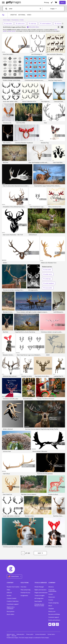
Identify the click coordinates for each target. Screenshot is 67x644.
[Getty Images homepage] (14, 2)
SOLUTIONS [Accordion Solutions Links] (25, 583)
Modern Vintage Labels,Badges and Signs (15, 80)
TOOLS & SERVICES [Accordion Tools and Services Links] (41, 583)
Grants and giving (53, 603)
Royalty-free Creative (13, 587)
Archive (9, 595)
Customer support (54, 617)
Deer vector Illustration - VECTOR (13, 235)
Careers (51, 594)
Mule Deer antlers (8, 54)
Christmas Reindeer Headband (24, 143)
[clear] (41, 9)
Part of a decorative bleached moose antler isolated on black (20, 186)
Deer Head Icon (7, 494)
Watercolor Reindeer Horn (49, 263)
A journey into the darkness (45, 474)
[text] (24, 9)
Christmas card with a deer (11, 399)
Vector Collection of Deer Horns (32, 101)
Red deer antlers (30, 516)
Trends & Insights (40, 595)
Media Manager (39, 587)
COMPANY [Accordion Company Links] (52, 583)
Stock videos (10, 614)
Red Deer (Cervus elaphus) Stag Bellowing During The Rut (42, 429)
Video (8, 590)
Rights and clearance (40, 590)
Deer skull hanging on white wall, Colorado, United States (45, 162)
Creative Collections (13, 601)
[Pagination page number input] (23, 553)
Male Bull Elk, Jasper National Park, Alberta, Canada (49, 186)
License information (41, 634)
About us (51, 587)
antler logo (33, 24)
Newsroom (52, 597)
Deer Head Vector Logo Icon (38, 207)
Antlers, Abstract (8, 429)
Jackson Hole (7, 451)
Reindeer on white (27, 376)
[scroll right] (63, 24)
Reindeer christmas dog (10, 355)
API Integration (39, 598)
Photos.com (52, 611)
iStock (50, 606)
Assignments (24, 595)
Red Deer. (6, 162)
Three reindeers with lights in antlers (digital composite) (32, 312)
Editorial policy (20, 634)
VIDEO (29, 15)
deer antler (8, 24)
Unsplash (51, 609)
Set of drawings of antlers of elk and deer (43, 54)
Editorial (9, 593)
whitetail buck (33, 235)
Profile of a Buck (53, 494)
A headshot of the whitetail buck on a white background (19, 207)
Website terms (11, 634)
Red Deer (6, 332)
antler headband (46, 24)
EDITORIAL (22, 15)
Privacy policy (30, 634)
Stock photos (11, 611)
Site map (14, 636)
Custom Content (11, 598)
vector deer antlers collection (11, 101)
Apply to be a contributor (11, 608)
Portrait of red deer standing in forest (14, 290)
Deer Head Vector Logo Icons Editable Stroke (30, 355)
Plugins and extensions (41, 593)
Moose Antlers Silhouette (40, 451)
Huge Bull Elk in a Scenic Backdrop (25, 332)
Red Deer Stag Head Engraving (57, 80)
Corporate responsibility (52, 590)
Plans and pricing (26, 590)
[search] (7, 9)
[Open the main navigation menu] (3, 3)
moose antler (59, 24)
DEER (48, 355)
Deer (45, 123)
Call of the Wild (20, 123)
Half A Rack (6, 474)
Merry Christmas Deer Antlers (57, 207)
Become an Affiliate (54, 614)
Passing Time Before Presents (46, 399)
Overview (23, 587)
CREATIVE (13, 15)
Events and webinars (54, 620)
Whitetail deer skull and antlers (12, 376)
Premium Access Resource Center (39, 605)
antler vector (20, 24)
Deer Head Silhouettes (60, 162)
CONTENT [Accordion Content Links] (10, 583)
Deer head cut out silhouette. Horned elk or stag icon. (50, 376)
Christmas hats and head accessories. (35, 80)
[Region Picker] (14, 577)
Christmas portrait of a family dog (13, 547)
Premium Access (25, 593)
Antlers (5, 263)
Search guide (38, 601)
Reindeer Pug (45, 143)
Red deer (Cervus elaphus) (10, 312)
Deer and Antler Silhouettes (55, 54)
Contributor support (13, 604)
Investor (51, 600)
